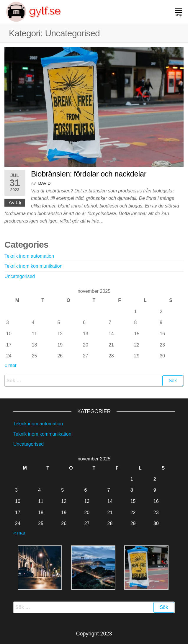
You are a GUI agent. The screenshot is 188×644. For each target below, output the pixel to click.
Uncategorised (20, 276)
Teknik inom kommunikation (33, 266)
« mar (10, 365)
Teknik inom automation (29, 256)
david (45, 183)
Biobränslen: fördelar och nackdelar (89, 174)
